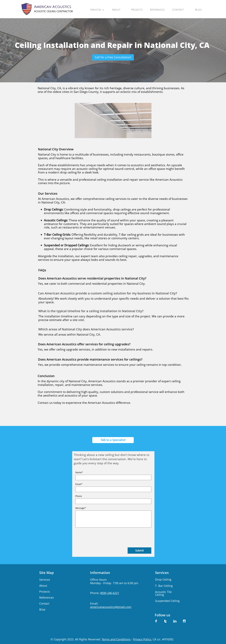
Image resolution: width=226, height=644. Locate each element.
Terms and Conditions (116, 639)
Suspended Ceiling (167, 601)
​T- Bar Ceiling (164, 586)
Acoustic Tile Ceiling (163, 593)
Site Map (47, 573)
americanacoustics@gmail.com (111, 607)
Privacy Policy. (143, 639)
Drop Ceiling (163, 579)
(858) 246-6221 (110, 593)
